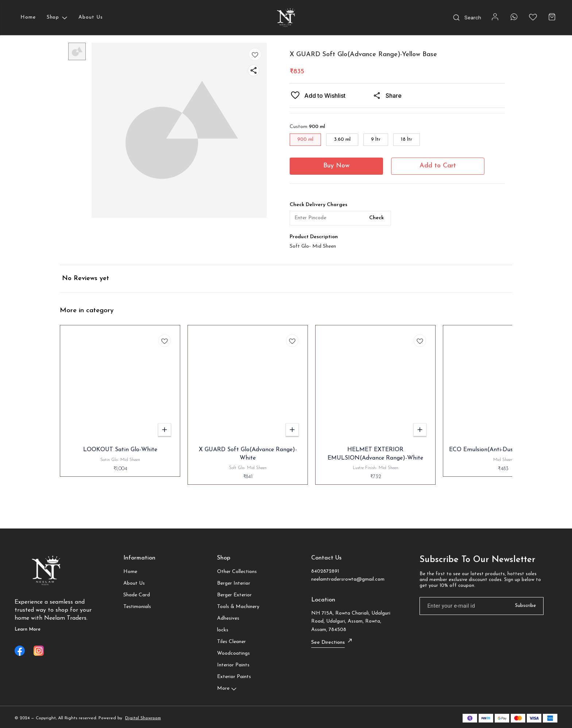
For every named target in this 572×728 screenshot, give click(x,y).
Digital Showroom (143, 718)
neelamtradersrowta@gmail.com (348, 579)
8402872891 (325, 571)
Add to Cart (438, 166)
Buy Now (336, 166)
